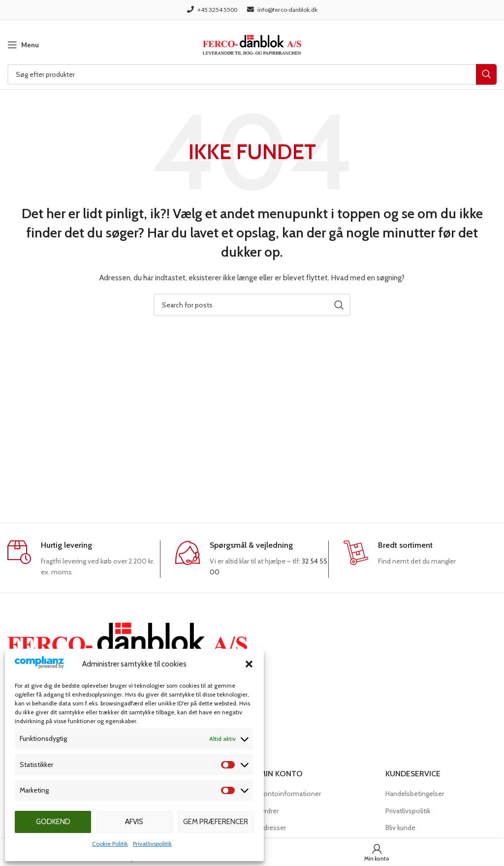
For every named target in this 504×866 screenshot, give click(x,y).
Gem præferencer (216, 822)
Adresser (273, 828)
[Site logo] (252, 44)
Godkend (53, 822)
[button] (249, 664)
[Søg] (252, 74)
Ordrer (269, 811)
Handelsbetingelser (415, 794)
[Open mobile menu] (23, 45)
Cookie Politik (110, 844)
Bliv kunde (400, 828)
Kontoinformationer (290, 794)
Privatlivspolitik (152, 844)
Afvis (134, 822)
